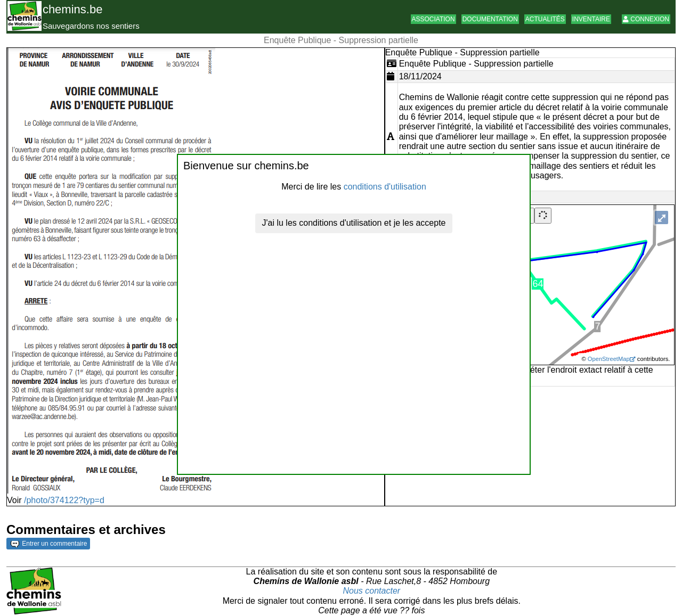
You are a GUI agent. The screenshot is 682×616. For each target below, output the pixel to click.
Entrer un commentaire (49, 544)
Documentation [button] (490, 19)
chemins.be (73, 9)
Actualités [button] (545, 19)
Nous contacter (372, 591)
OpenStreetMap (609, 359)
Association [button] (433, 19)
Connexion (646, 19)
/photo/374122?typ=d (64, 500)
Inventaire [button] (591, 19)
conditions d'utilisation (385, 187)
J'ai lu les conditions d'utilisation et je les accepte (354, 223)
